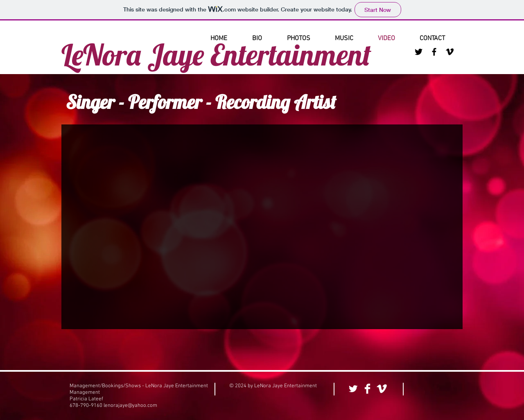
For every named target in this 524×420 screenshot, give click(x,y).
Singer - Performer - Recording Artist (201, 102)
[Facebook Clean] (367, 389)
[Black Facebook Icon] (434, 52)
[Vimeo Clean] (382, 389)
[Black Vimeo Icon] (450, 52)
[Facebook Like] (435, 389)
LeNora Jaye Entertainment (216, 54)
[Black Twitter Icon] (419, 52)
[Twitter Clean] (353, 389)
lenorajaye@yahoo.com (130, 406)
